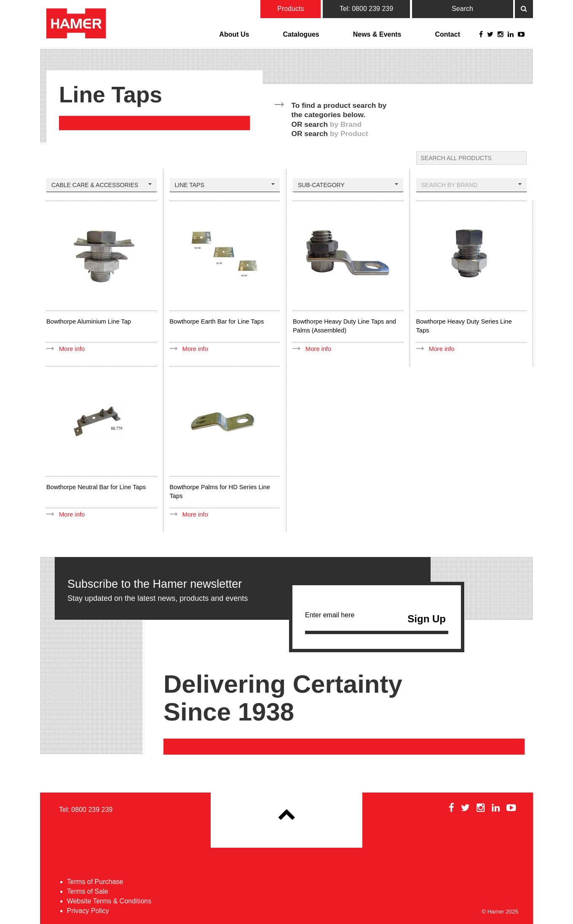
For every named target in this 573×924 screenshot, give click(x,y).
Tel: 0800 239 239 (366, 9)
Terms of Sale (88, 891)
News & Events (377, 34)
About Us (234, 34)
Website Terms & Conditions (109, 901)
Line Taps (225, 185)
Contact (447, 34)
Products (291, 9)
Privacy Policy (88, 911)
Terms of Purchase (95, 882)
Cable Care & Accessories (102, 185)
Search (462, 9)
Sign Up (427, 619)
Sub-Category (348, 185)
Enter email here (377, 621)
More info (72, 349)
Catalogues (301, 34)
